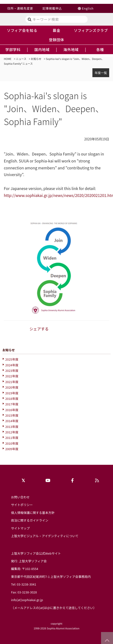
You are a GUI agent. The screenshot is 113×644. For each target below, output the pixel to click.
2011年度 (12, 438)
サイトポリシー (22, 505)
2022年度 (12, 376)
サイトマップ (20, 528)
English (88, 8)
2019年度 (12, 393)
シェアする (39, 329)
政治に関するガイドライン (30, 520)
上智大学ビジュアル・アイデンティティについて (45, 536)
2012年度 (12, 432)
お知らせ (36, 59)
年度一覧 (101, 73)
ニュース (21, 59)
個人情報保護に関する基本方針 (33, 513)
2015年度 (12, 415)
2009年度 (12, 449)
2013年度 (12, 427)
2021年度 (12, 382)
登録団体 (56, 40)
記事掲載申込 (52, 8)
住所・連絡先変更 (20, 8)
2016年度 (12, 410)
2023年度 (12, 371)
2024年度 (12, 365)
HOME (8, 59)
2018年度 (12, 399)
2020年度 (12, 387)
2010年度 (12, 443)
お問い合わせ (20, 497)
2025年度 (12, 359)
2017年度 (12, 404)
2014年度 (12, 421)
